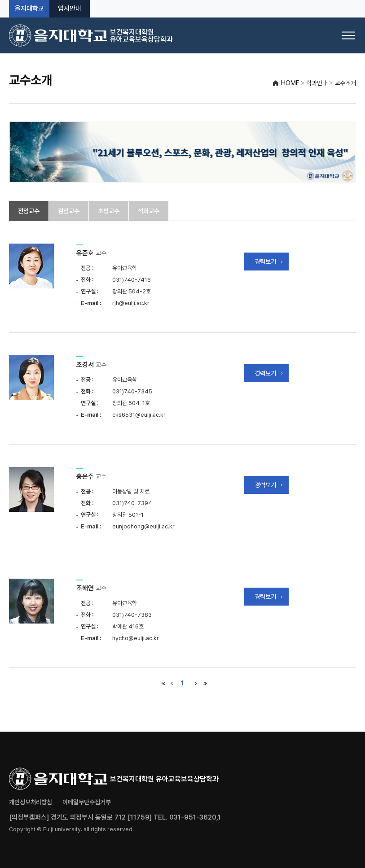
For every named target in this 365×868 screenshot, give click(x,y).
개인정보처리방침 (31, 802)
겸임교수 (69, 211)
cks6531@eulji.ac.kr (139, 415)
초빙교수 (109, 211)
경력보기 (265, 262)
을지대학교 (29, 9)
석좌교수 (149, 211)
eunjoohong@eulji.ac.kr (143, 526)
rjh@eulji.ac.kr (131, 303)
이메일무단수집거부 (87, 802)
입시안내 (70, 9)
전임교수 (29, 211)
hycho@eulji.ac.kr (136, 638)
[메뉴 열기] (348, 35)
